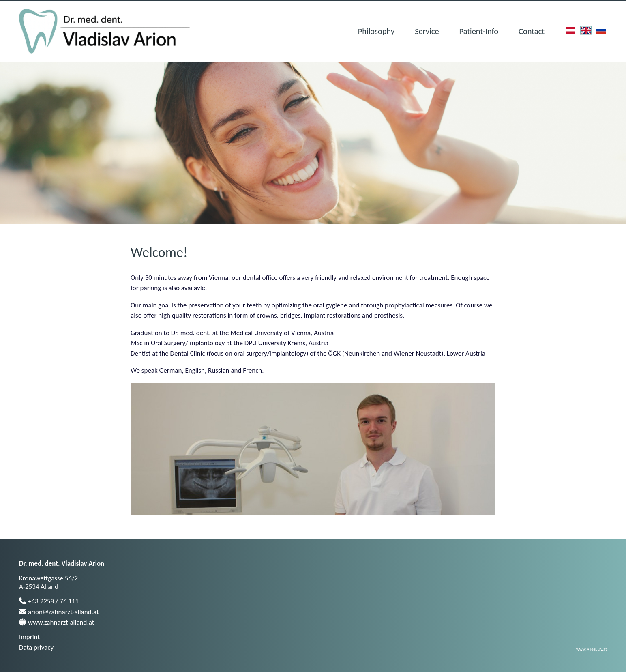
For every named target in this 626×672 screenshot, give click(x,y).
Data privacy (36, 647)
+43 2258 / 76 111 (49, 601)
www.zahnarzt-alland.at (57, 622)
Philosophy (376, 31)
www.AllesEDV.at (592, 649)
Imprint (29, 637)
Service (427, 31)
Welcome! (159, 252)
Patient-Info (479, 31)
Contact (532, 31)
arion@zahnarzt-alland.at (59, 612)
